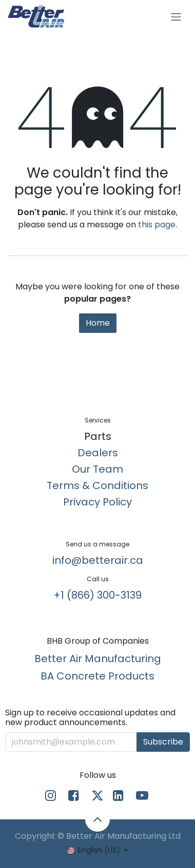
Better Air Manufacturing (98, 659)
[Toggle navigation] (176, 17)
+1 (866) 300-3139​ (98, 595)
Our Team (98, 469)
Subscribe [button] (163, 742)
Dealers (98, 453)
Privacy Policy (98, 502)
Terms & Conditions (98, 485)
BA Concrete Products (98, 676)
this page (157, 225)
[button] (98, 819)
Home (98, 323)
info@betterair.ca (98, 560)
